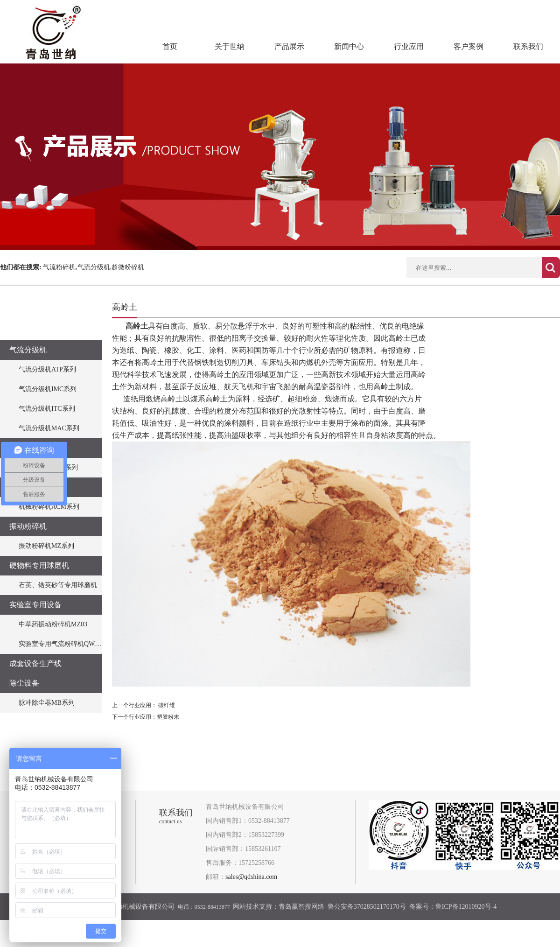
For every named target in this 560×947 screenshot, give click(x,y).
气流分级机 (28, 350)
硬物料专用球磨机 (39, 565)
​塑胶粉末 (168, 717)
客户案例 (469, 46)
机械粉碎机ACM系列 (49, 507)
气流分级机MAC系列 (49, 428)
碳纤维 (167, 705)
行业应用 (409, 46)
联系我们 (528, 46)
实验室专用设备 (35, 605)
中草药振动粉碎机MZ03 (53, 624)
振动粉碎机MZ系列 (46, 546)
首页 (170, 46)
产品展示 (289, 46)
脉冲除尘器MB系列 (47, 703)
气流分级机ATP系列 (47, 369)
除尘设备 (24, 683)
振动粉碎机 (28, 526)
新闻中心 (349, 46)
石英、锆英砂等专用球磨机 (58, 585)
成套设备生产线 (35, 663)
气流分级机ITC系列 (47, 409)
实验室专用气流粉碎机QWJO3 (62, 644)
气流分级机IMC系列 (48, 389)
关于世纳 (230, 46)
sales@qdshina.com (251, 877)
